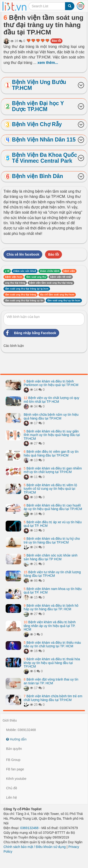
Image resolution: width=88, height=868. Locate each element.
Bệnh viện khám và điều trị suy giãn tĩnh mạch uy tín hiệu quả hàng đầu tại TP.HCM (52, 435)
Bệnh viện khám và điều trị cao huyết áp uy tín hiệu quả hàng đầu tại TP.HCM (53, 507)
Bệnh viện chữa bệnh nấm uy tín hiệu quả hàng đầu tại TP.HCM (51, 416)
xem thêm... (48, 63)
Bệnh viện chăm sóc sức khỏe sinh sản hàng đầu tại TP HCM (51, 557)
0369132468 (29, 828)
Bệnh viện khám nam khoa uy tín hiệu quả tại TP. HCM (53, 591)
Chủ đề (12, 788)
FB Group (13, 760)
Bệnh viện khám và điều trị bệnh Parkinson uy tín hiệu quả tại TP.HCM (51, 383)
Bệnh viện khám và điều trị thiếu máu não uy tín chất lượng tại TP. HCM (52, 644)
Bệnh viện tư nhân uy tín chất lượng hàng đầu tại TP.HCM (52, 574)
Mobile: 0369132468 (21, 730)
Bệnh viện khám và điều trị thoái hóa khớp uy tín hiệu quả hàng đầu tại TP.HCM (52, 663)
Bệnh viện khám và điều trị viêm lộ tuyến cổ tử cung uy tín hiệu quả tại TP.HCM (50, 489)
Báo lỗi (57, 41)
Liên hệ (11, 797)
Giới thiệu (10, 720)
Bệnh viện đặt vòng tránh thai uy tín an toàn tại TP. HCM (51, 681)
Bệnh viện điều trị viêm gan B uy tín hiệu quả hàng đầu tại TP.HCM (51, 453)
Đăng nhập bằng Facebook (30, 333)
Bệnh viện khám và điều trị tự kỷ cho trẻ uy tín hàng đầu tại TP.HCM (52, 540)
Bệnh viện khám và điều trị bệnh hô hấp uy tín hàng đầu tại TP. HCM (51, 607)
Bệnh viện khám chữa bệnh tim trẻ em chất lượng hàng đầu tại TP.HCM (53, 698)
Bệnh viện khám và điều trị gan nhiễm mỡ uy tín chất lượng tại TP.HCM (53, 470)
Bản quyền (14, 749)
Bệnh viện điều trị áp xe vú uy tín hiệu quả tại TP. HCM (53, 524)
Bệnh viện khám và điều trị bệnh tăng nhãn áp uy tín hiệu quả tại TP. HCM (50, 626)
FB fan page (15, 769)
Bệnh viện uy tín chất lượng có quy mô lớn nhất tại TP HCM (52, 400)
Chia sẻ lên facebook (23, 254)
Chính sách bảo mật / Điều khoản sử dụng (35, 847)
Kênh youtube (16, 779)
